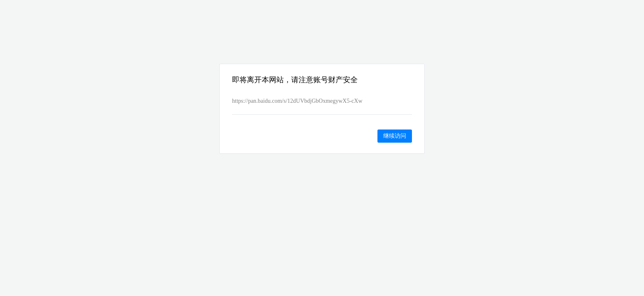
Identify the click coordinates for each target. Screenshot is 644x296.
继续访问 (395, 136)
